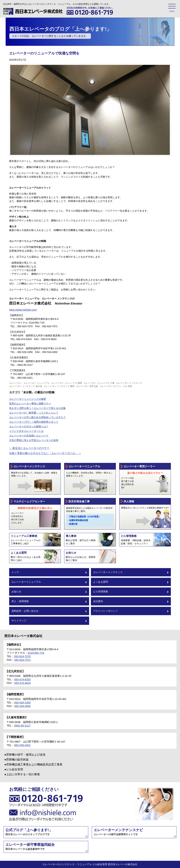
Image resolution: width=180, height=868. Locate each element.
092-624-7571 (22, 660)
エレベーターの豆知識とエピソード (29, 436)
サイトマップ (49, 621)
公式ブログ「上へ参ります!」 (29, 832)
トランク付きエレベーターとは (26, 431)
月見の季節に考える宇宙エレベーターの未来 (34, 440)
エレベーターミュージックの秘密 (28, 399)
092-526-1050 (22, 702)
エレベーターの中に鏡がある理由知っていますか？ (37, 417)
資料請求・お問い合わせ (49, 611)
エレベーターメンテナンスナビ (118, 832)
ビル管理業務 (131, 592)
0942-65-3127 (22, 726)
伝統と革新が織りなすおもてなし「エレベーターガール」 (45, 453)
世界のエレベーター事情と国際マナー (30, 404)
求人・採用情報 (49, 601)
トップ (49, 572)
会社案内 (131, 601)
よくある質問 (131, 582)
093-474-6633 (22, 683)
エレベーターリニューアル (49, 582)
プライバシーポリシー (131, 611)
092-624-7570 (22, 656)
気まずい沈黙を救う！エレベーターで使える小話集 (37, 408)
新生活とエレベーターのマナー (29, 448)
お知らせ (49, 592)
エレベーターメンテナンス (131, 572)
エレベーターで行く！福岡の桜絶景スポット (34, 422)
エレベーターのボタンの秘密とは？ (29, 426)
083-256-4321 (22, 745)
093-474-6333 (22, 679)
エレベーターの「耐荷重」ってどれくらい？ (34, 413)
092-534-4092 (22, 706)
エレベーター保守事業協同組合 (30, 847)
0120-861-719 (36, 653)
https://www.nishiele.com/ (23, 310)
